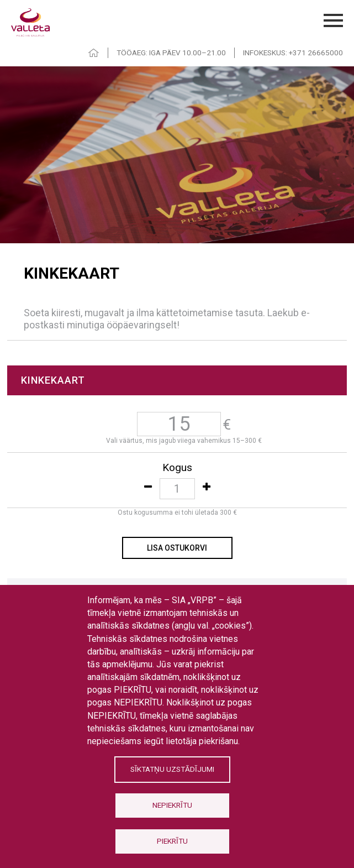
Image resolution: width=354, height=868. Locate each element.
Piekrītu (172, 841)
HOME (94, 53)
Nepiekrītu (172, 805)
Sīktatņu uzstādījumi (172, 769)
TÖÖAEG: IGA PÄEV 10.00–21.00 (171, 53)
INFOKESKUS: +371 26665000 (293, 53)
